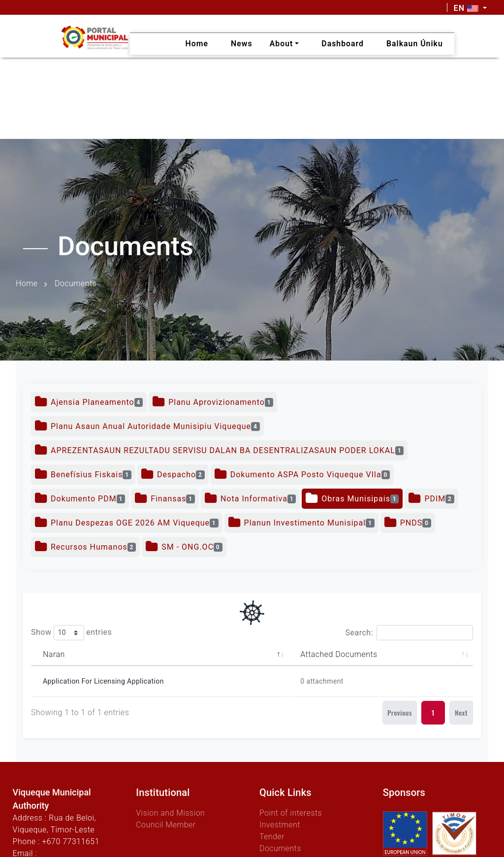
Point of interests (291, 813)
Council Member (166, 825)
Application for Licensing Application (103, 681)
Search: (409, 633)
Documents (280, 848)
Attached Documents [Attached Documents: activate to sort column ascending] (339, 654)
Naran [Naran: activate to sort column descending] (54, 654)
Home (27, 283)
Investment (280, 825)
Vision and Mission (171, 813)
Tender (272, 837)
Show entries (71, 633)
